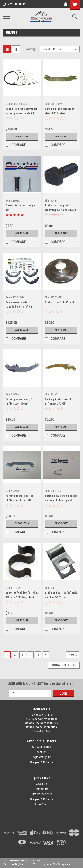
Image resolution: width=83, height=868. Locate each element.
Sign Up (47, 757)
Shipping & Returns (41, 762)
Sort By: (31, 49)
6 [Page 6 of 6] (46, 655)
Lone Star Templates (58, 864)
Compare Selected (64, 665)
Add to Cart (22, 136)
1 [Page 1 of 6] (7, 655)
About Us (42, 784)
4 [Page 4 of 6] (30, 655)
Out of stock (22, 523)
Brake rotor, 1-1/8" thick (60, 302)
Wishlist (41, 752)
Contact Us (42, 789)
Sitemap (35, 861)
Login (35, 757)
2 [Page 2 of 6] (15, 655)
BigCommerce (24, 864)
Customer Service (41, 794)
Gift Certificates (42, 747)
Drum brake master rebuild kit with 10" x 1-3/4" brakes (19, 307)
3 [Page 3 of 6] (23, 655)
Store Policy (41, 804)
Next (74, 655)
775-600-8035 (14, 4)
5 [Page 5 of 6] (38, 655)
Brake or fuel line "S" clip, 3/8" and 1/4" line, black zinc (22, 597)
